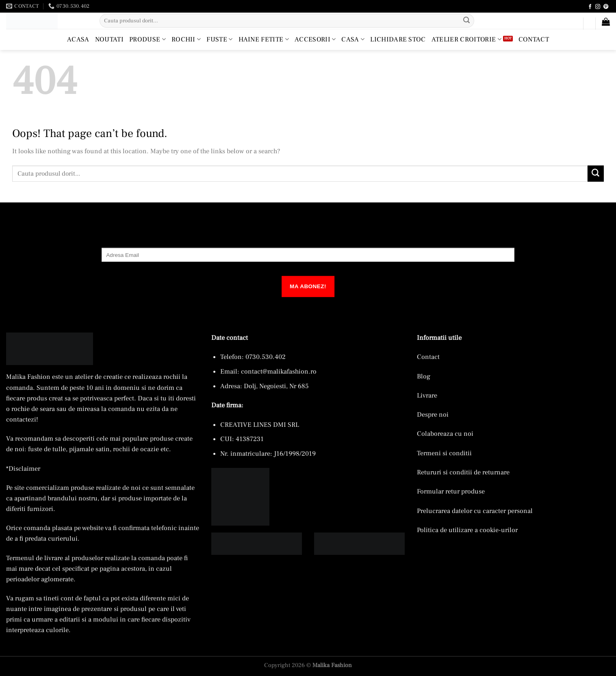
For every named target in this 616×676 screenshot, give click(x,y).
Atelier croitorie (466, 39)
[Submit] (467, 21)
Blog (424, 376)
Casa (353, 39)
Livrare (427, 395)
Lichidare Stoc (398, 39)
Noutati (109, 39)
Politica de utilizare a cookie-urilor (467, 530)
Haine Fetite (264, 39)
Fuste (219, 39)
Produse (147, 39)
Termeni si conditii (444, 453)
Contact (534, 39)
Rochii (186, 39)
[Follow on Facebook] (590, 7)
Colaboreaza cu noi (445, 434)
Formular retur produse (451, 491)
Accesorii (315, 39)
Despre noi (433, 414)
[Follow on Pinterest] (606, 7)
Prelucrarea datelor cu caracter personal (475, 511)
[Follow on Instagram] (598, 7)
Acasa (78, 39)
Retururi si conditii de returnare (463, 472)
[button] (573, 25)
